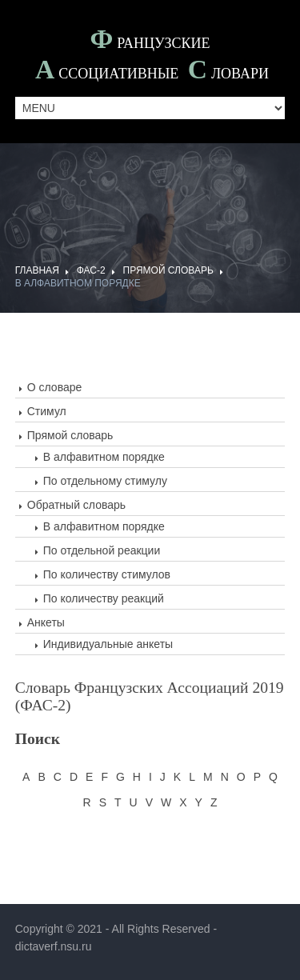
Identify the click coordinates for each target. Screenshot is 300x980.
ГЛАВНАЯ (37, 270)
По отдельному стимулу (105, 481)
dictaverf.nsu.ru (54, 946)
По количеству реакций (104, 598)
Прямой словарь (168, 270)
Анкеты (46, 622)
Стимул (47, 411)
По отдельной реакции (102, 550)
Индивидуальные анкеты (108, 644)
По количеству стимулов (107, 574)
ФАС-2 (91, 270)
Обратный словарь (76, 505)
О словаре (55, 387)
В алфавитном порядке (78, 283)
